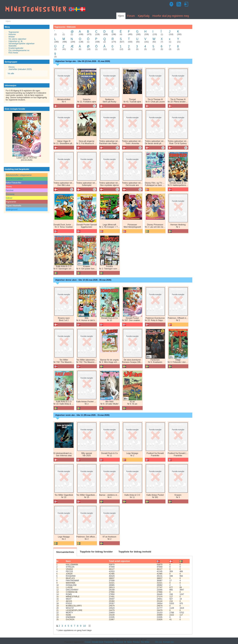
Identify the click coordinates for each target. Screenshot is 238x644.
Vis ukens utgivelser (18, 39)
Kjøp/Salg (144, 16)
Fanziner (10, 190)
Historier (12, 34)
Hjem (121, 16)
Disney (12, 67)
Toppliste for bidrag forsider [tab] (96, 552)
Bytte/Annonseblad (14, 179)
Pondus (136, 642)
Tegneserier (14, 32)
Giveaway (10, 194)
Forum (131, 16)
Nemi (130, 642)
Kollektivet (119, 642)
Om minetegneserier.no (19, 50)
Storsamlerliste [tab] (65, 552)
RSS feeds (13, 53)
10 (84, 626)
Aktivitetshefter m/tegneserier (19, 175)
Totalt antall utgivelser (119, 561)
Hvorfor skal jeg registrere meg (171, 16)
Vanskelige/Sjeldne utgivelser (22, 43)
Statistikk (13, 46)
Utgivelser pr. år (16, 41)
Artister (12, 37)
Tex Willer (145, 642)
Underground (12, 209)
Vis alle (11, 73)
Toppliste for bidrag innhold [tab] (135, 552)
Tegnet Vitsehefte (13, 206)
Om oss (159, 642)
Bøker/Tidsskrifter (14, 183)
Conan (88, 642)
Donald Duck (97, 642)
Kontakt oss (168, 642)
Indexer (9, 198)
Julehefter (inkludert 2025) (20, 69)
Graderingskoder (16, 48)
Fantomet (109, 642)
